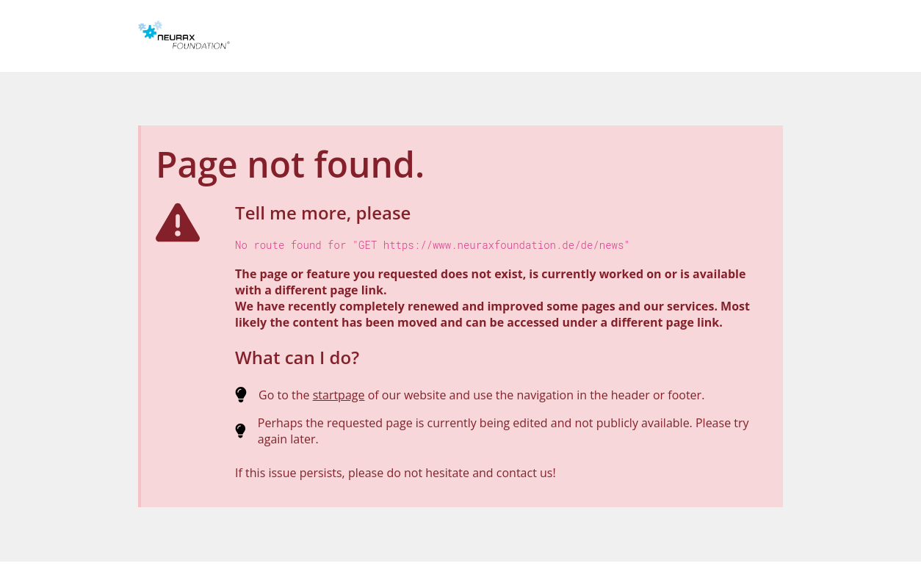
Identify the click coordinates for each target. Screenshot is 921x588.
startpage (339, 395)
